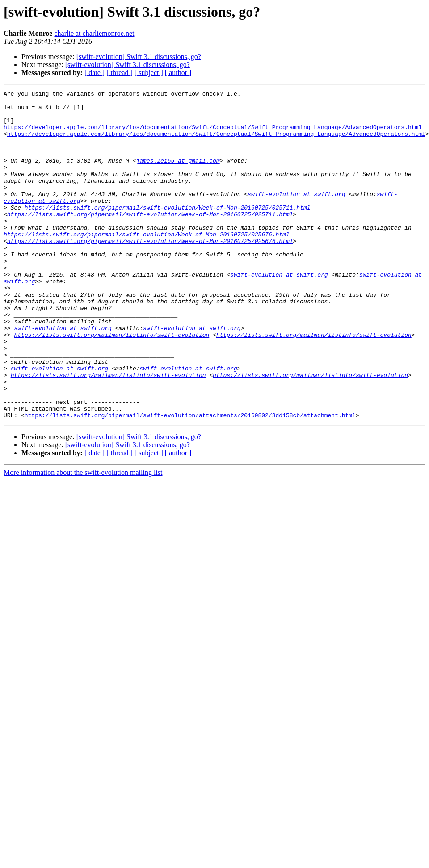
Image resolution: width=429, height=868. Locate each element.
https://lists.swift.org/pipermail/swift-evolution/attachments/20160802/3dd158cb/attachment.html (190, 481)
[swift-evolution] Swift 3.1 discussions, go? (139, 57)
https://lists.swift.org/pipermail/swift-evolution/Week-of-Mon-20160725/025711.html (168, 231)
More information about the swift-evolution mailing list (83, 538)
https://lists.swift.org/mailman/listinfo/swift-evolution (111, 384)
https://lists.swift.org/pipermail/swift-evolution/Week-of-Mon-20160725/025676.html (147, 264)
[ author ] (178, 73)
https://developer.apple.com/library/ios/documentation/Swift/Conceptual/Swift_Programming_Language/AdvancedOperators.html (213, 135)
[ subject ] (149, 73)
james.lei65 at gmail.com (178, 175)
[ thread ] (120, 73)
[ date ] (95, 73)
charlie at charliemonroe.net (94, 33)
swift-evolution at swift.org (296, 215)
